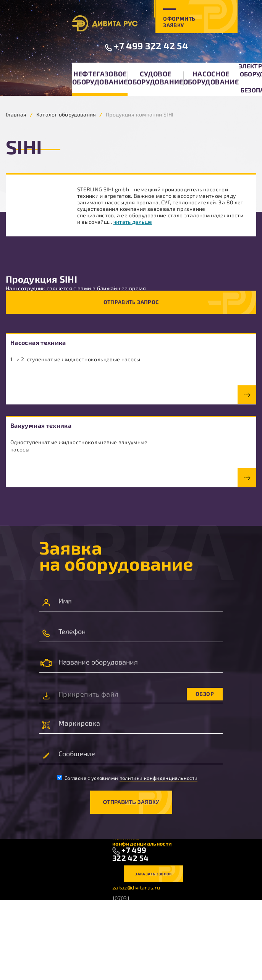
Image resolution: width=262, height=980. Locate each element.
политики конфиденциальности (159, 778)
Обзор (205, 694)
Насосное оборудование (211, 78)
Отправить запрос (131, 302)
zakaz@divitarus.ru (136, 887)
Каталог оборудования (66, 114)
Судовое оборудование (155, 78)
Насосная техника (38, 342)
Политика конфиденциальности (142, 840)
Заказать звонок (153, 874)
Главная (16, 114)
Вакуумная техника (41, 425)
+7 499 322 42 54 (151, 46)
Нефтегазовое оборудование (100, 78)
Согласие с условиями (128, 778)
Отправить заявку (131, 802)
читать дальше (133, 222)
